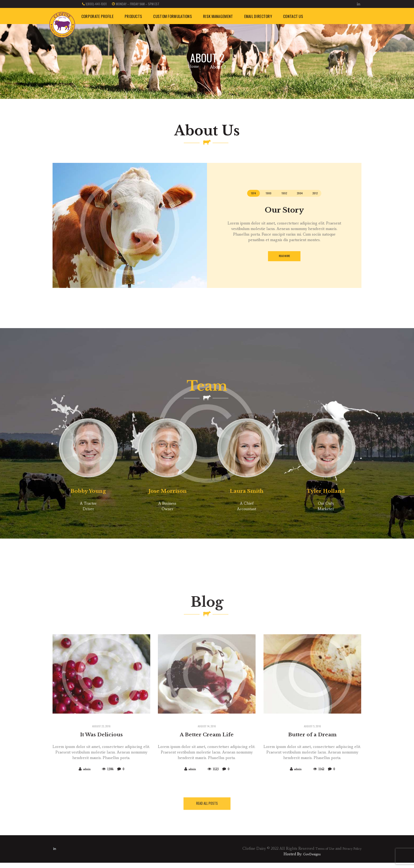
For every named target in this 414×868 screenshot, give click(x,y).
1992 (283, 194)
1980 (263, 194)
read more (284, 258)
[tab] (242, 194)
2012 (326, 194)
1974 (242, 194)
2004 (305, 194)
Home (194, 67)
